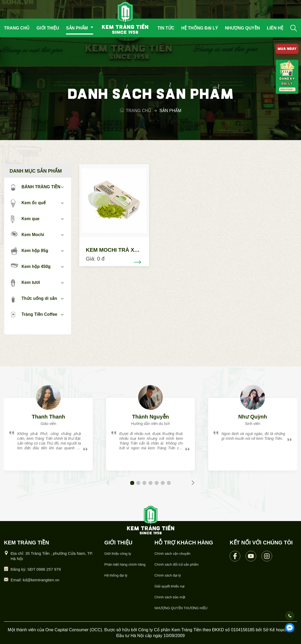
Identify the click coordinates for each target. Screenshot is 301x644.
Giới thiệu (48, 28)
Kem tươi (25, 283)
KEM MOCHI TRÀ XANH (116, 250)
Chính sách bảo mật (170, 597)
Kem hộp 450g (31, 266)
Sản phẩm (77, 28)
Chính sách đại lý (168, 575)
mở (62, 187)
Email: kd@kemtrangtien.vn (35, 580)
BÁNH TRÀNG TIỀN (36, 187)
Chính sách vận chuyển (172, 554)
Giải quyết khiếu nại (169, 586)
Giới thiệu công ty (118, 554)
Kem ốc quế (28, 203)
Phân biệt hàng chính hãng (125, 564)
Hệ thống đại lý (200, 28)
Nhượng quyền (242, 28)
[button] (132, 483)
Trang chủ (17, 28)
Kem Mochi (27, 234)
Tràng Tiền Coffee (34, 315)
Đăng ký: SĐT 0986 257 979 (36, 569)
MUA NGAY (287, 49)
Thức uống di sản (34, 299)
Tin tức (166, 28)
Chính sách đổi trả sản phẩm (176, 564)
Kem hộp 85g (30, 251)
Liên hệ (275, 28)
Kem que (25, 219)
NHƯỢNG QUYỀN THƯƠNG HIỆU (181, 608)
